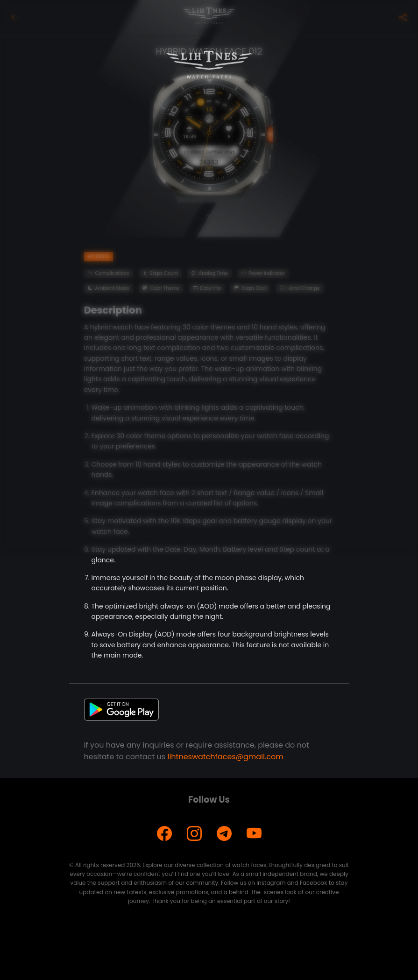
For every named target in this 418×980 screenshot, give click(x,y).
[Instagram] (194, 834)
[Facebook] (164, 834)
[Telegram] (224, 834)
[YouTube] (254, 834)
